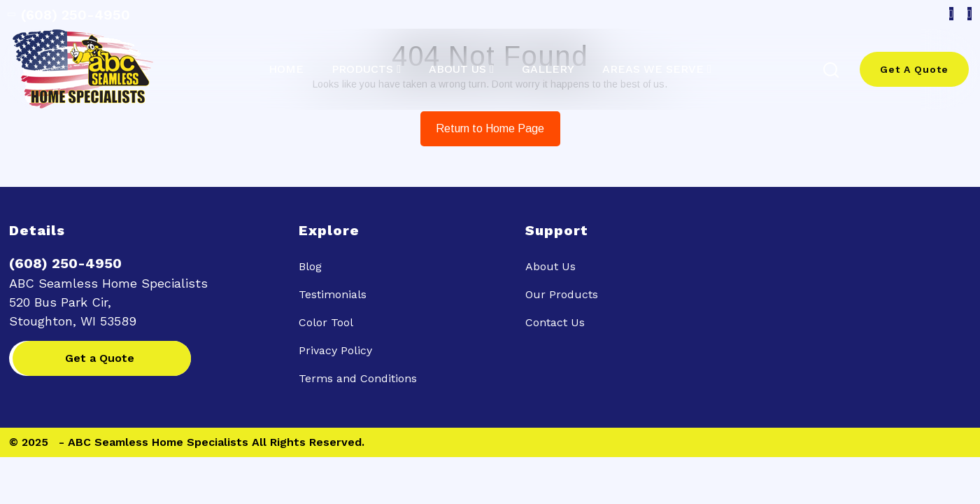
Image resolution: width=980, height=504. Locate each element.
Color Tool (326, 322)
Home (286, 69)
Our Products (562, 294)
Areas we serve (653, 69)
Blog (310, 266)
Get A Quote (914, 69)
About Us (457, 69)
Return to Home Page (483, 123)
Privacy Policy (335, 350)
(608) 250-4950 (70, 15)
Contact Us (555, 322)
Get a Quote (100, 358)
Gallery (548, 69)
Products (362, 69)
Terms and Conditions (358, 378)
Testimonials (333, 294)
